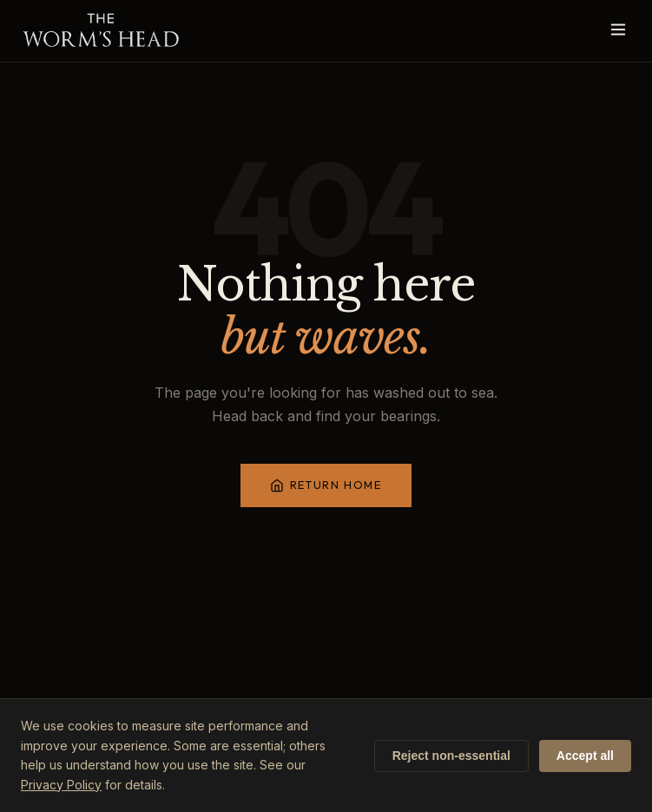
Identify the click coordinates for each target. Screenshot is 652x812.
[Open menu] (618, 31)
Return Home (326, 485)
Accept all (585, 756)
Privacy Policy (61, 785)
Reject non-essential (451, 756)
